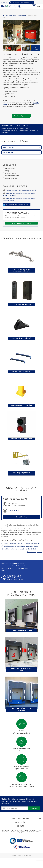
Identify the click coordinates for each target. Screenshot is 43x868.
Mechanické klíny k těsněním (21, 338)
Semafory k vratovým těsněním (21, 439)
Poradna (5, 133)
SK (6, 2)
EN (2, 2)
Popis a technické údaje (10, 129)
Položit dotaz (22, 517)
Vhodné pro (24, 129)
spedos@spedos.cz (15, 510)
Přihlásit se (34, 808)
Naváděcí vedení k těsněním (21, 372)
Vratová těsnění (22, 15)
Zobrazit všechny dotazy (34, 552)
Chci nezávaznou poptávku (22, 223)
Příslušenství (23, 131)
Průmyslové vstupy (11, 15)
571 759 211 (14, 503)
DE (4, 2)
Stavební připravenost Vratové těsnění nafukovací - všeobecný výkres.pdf (20, 199)
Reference (34, 131)
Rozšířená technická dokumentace (18, 205)
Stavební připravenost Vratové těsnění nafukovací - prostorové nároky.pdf (20, 194)
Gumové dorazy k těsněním (21, 305)
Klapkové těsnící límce (21, 631)
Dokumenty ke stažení (9, 131)
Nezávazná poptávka (22, 116)
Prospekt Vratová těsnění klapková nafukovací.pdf (19, 190)
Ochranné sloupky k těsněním (21, 405)
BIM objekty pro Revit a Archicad (22, 2)
